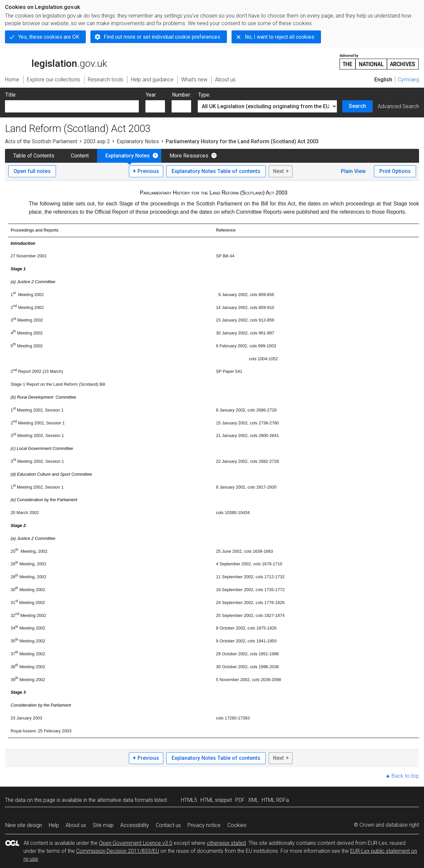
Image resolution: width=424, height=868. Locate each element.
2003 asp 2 (97, 141)
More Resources (189, 156)
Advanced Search (398, 106)
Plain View (353, 171)
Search (357, 106)
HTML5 (189, 800)
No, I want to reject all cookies (280, 37)
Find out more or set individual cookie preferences (162, 37)
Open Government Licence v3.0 (136, 843)
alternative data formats (125, 800)
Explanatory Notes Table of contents (216, 171)
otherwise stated (226, 843)
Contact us (168, 825)
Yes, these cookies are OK (49, 37)
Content (80, 156)
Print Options (395, 171)
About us (76, 825)
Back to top (405, 776)
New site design (24, 825)
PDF (240, 800)
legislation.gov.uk (56, 61)
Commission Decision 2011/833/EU (118, 851)
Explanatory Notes (138, 141)
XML (253, 800)
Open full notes (32, 171)
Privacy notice (204, 825)
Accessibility (135, 825)
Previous (148, 171)
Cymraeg (408, 80)
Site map (103, 825)
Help (54, 825)
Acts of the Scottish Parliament (41, 141)
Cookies (237, 825)
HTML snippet (216, 800)
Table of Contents (34, 156)
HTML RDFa (275, 800)
